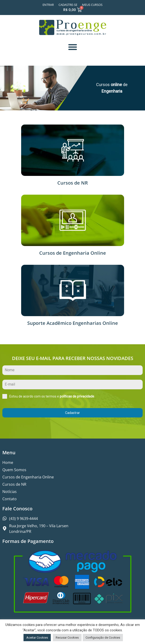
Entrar (48, 5)
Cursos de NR (73, 183)
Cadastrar (72, 413)
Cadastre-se (68, 5)
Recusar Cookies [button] (67, 638)
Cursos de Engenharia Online (73, 253)
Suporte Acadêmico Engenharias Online (73, 323)
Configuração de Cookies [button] (103, 638)
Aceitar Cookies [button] (37, 638)
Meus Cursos (92, 5)
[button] (73, 47)
